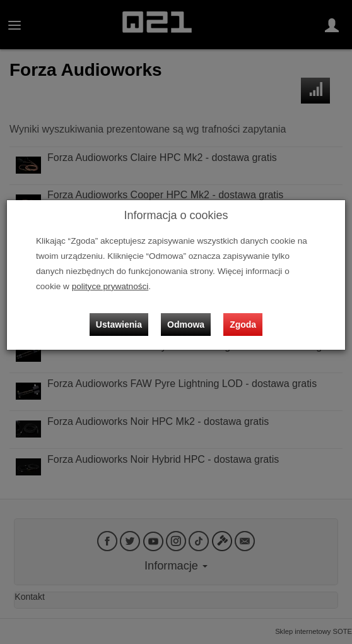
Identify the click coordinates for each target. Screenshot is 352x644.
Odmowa (186, 325)
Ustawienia (119, 325)
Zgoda (243, 325)
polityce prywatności (110, 286)
